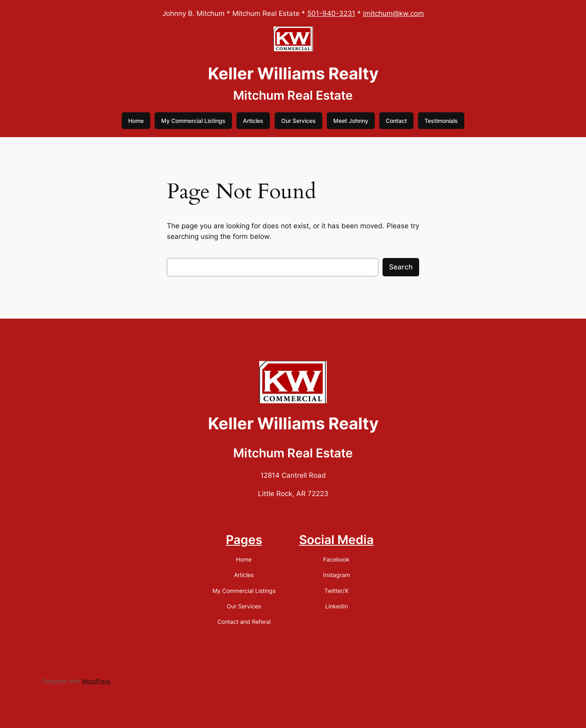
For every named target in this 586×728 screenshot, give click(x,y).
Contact (396, 121)
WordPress (96, 681)
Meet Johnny (351, 121)
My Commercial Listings (193, 121)
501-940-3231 (331, 13)
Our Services (298, 121)
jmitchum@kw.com (394, 13)
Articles (253, 121)
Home (136, 121)
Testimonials (441, 121)
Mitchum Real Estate (293, 95)
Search (401, 267)
